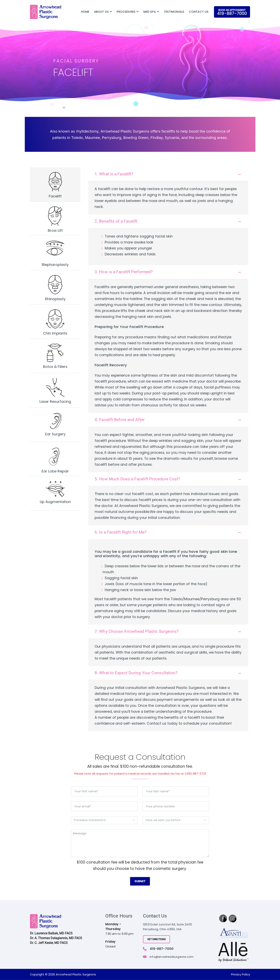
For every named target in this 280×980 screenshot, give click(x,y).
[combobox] (104, 820)
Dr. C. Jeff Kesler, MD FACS (49, 943)
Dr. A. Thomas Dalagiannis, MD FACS (56, 938)
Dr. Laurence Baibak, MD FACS (51, 933)
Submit (140, 881)
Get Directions (156, 939)
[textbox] (100, 820)
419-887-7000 (162, 949)
